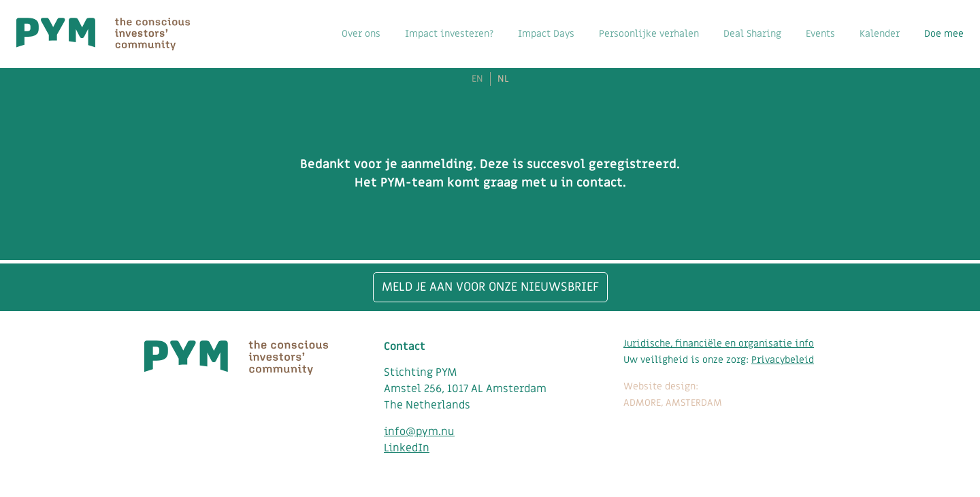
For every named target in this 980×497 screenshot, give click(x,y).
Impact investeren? (449, 34)
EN (477, 79)
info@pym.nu (419, 432)
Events (820, 34)
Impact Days (546, 34)
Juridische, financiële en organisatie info (719, 343)
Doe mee (944, 34)
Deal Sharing (752, 34)
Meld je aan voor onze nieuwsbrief (490, 287)
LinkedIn (407, 448)
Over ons (361, 34)
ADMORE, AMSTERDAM (673, 403)
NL (503, 79)
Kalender (880, 34)
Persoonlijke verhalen (649, 34)
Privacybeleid (783, 360)
